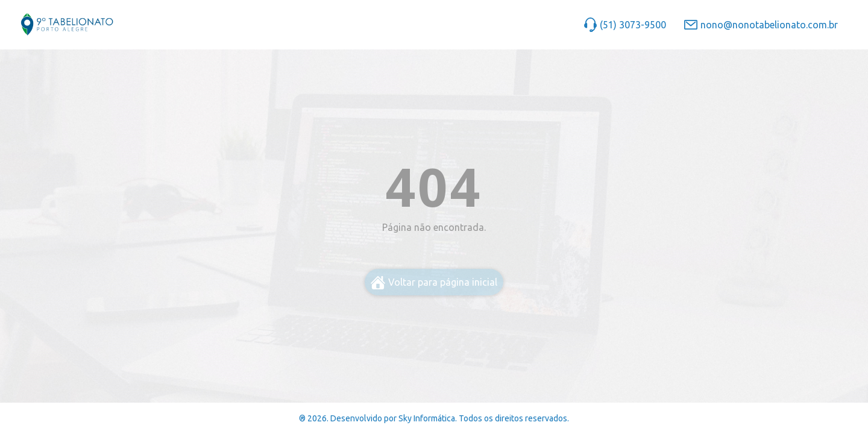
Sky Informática (427, 418)
